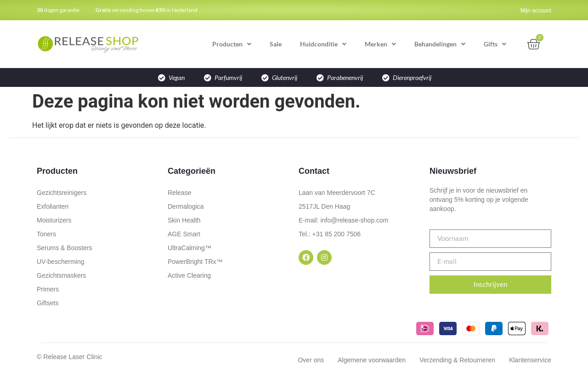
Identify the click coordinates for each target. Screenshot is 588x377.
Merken (380, 44)
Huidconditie (323, 44)
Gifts (495, 44)
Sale (276, 44)
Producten (232, 44)
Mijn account (536, 11)
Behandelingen (440, 44)
